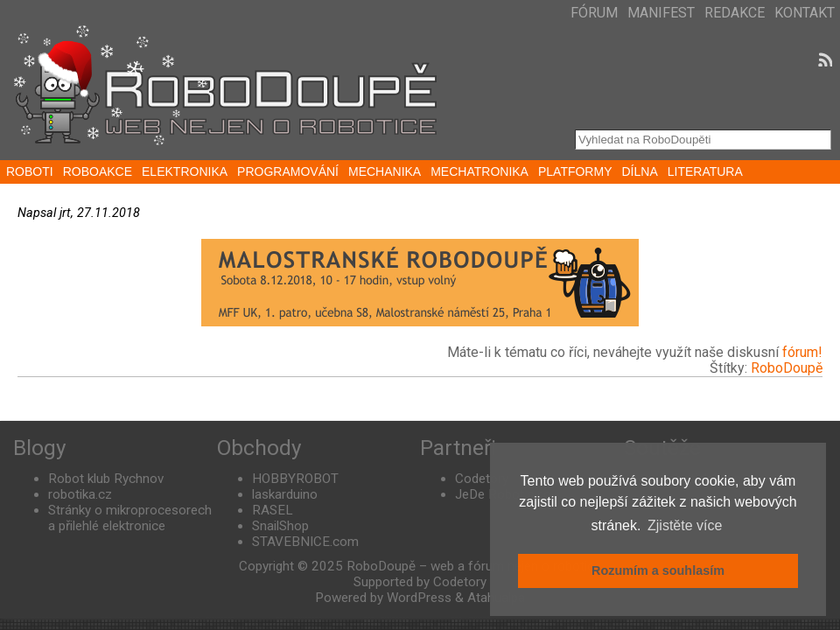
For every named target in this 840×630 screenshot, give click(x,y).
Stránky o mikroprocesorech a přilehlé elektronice (130, 518)
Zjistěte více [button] (685, 525)
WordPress (419, 598)
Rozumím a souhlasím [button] (658, 570)
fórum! (802, 352)
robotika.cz (80, 494)
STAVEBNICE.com (305, 542)
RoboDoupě (787, 368)
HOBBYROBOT (295, 479)
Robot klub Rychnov (106, 479)
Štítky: (730, 368)
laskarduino (285, 494)
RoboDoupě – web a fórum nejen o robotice (474, 566)
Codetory (482, 479)
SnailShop (280, 526)
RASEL (273, 510)
